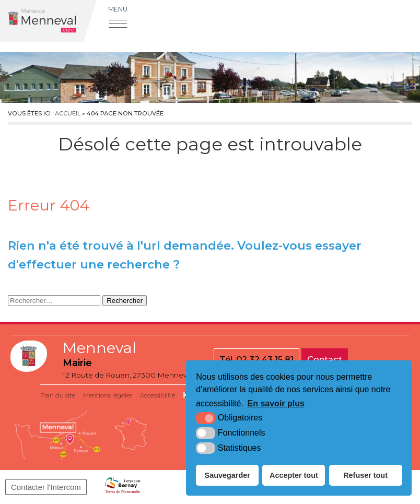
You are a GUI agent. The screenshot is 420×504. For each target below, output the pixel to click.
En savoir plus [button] (276, 403)
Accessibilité (157, 395)
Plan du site (58, 395)
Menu (118, 9)
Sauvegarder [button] (227, 475)
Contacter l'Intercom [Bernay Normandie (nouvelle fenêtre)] (46, 487)
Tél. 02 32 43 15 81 (256, 359)
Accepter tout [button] (294, 475)
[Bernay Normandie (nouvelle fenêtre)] (123, 487)
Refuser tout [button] (365, 475)
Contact (325, 359)
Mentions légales (108, 395)
